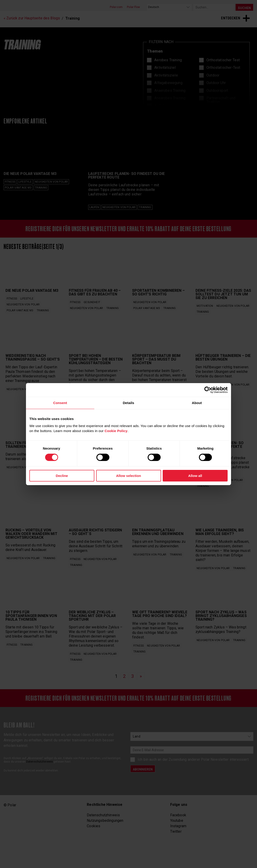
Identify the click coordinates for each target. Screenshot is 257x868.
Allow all (195, 476)
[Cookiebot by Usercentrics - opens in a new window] (208, 390)
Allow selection (128, 476)
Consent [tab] (60, 403)
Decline (62, 476)
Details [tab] (128, 403)
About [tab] (197, 403)
